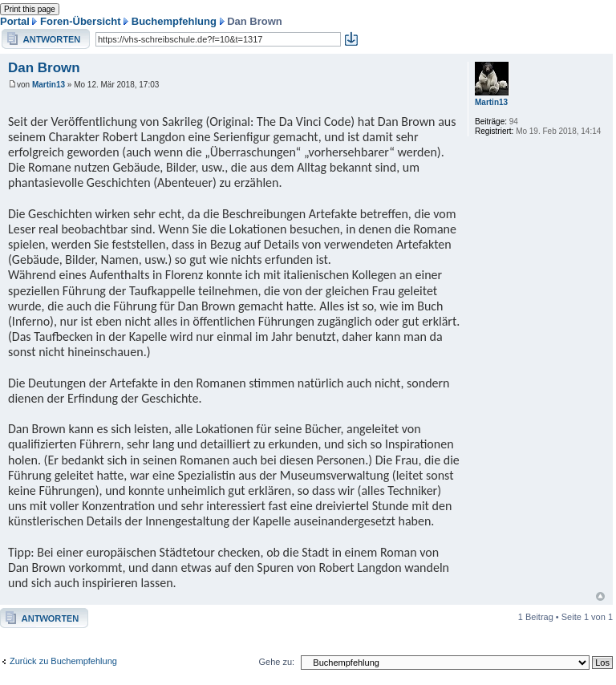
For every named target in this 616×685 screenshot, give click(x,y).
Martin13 (49, 85)
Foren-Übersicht (80, 21)
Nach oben (600, 596)
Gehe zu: (276, 662)
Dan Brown (44, 68)
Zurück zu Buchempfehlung (63, 661)
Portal (15, 21)
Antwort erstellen (46, 39)
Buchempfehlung (174, 21)
